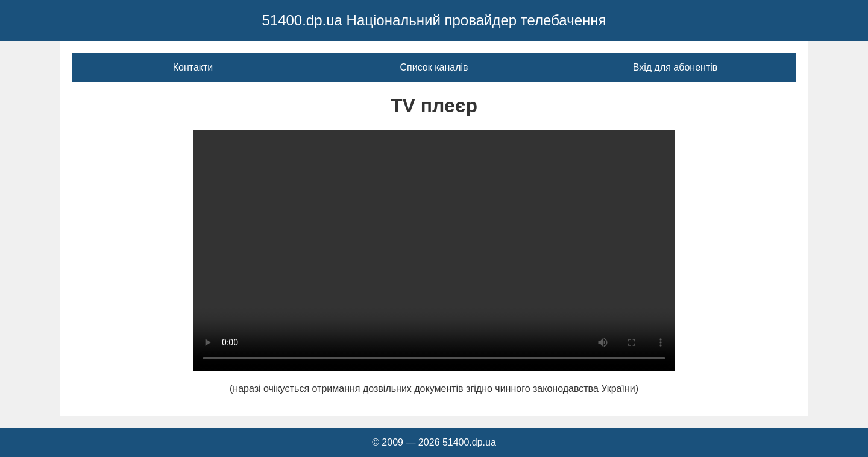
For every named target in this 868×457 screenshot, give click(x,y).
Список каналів (434, 67)
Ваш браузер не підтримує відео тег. (434, 251)
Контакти (193, 67)
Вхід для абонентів (675, 67)
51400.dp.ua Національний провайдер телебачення (434, 20)
